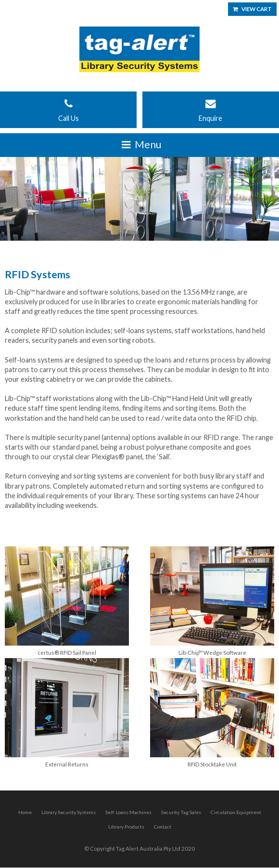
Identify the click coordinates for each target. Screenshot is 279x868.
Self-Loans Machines (128, 812)
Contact (163, 827)
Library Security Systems (69, 812)
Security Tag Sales (181, 812)
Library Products (126, 827)
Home (25, 812)
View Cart (257, 9)
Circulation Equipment (236, 812)
